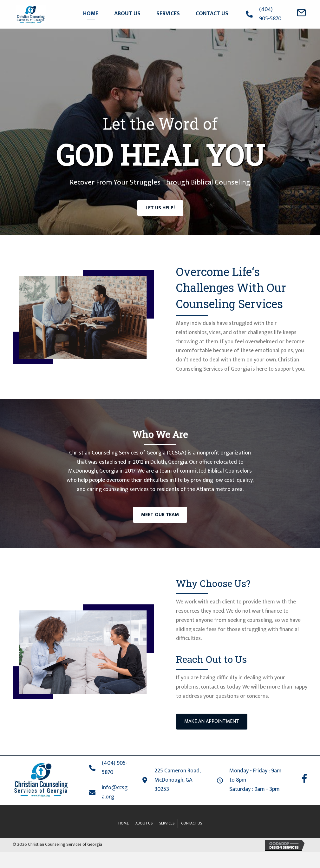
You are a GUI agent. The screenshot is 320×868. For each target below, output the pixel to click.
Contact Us (192, 823)
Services (167, 823)
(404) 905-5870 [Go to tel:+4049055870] (270, 14)
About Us (144, 823)
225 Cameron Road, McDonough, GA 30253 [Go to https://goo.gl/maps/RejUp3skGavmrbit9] (177, 780)
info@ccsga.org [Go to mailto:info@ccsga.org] (115, 792)
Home (124, 823)
